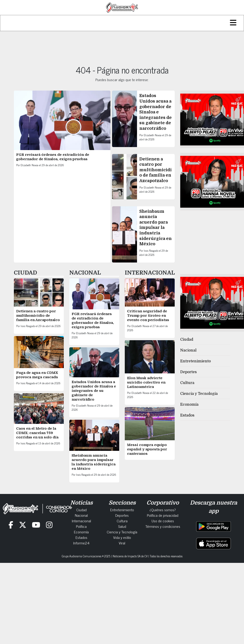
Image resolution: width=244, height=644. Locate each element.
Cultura (187, 383)
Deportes (188, 372)
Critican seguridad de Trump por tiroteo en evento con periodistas (149, 316)
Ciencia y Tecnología (199, 394)
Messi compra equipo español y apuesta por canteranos (147, 449)
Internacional (81, 521)
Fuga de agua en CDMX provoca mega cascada (37, 375)
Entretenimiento (195, 361)
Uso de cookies (163, 521)
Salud (122, 526)
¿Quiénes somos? (163, 510)
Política (81, 526)
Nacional (188, 350)
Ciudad (187, 340)
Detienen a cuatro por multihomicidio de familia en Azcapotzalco (156, 170)
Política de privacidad (163, 515)
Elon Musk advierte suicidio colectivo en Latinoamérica (146, 382)
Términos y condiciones (163, 526)
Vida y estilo (122, 537)
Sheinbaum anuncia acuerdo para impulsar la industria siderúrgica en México (156, 228)
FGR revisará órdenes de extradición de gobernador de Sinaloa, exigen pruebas (53, 157)
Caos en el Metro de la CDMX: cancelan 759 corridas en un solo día (37, 433)
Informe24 (81, 543)
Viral (122, 543)
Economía (189, 405)
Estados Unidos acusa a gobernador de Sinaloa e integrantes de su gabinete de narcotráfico (156, 112)
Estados (187, 415)
